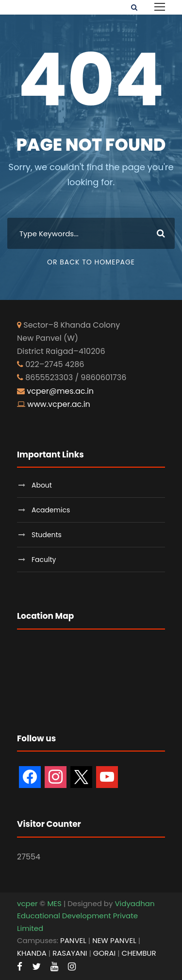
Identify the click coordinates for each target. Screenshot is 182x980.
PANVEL (73, 940)
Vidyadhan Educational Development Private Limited (86, 916)
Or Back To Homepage (91, 262)
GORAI (104, 953)
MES (54, 903)
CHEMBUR (139, 953)
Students (47, 535)
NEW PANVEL (114, 940)
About (42, 485)
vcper (27, 903)
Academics (51, 510)
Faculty (44, 560)
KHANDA (32, 953)
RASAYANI (70, 953)
